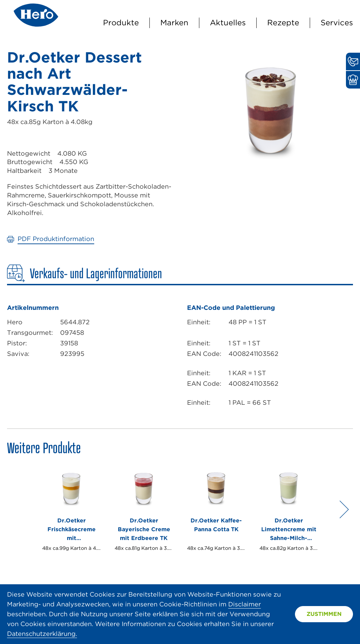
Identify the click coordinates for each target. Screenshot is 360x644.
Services (337, 22)
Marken (174, 22)
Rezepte (283, 22)
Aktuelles (228, 22)
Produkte (121, 22)
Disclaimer (245, 604)
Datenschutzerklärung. (42, 634)
